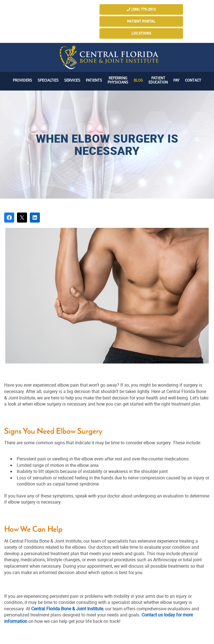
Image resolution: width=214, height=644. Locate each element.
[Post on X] (22, 218)
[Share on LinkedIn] (35, 218)
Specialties (48, 80)
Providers (22, 80)
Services (72, 80)
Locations (141, 33)
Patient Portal (141, 21)
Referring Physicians (118, 80)
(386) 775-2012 (141, 9)
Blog (138, 80)
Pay (176, 80)
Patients (94, 80)
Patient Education (158, 80)
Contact (193, 80)
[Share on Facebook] (9, 218)
